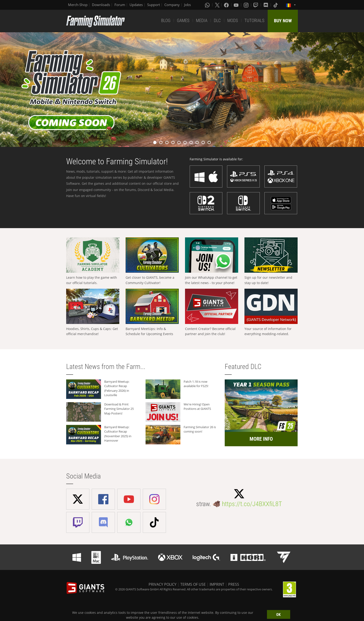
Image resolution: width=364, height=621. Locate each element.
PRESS (234, 584)
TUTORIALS (254, 21)
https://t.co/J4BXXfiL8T (252, 504)
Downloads (101, 5)
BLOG (166, 21)
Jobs (187, 5)
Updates (136, 5)
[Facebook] (227, 5)
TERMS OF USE (193, 584)
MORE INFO (261, 439)
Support (154, 5)
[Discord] (266, 5)
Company (172, 5)
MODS (233, 21)
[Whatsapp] (208, 5)
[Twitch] (256, 5)
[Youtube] (237, 5)
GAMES (183, 21)
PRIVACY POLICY (162, 584)
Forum (120, 5)
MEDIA (202, 21)
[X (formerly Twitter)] (217, 5)
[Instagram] (247, 5)
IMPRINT (217, 584)
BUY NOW (283, 21)
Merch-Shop (78, 5)
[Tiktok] (276, 5)
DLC (217, 21)
